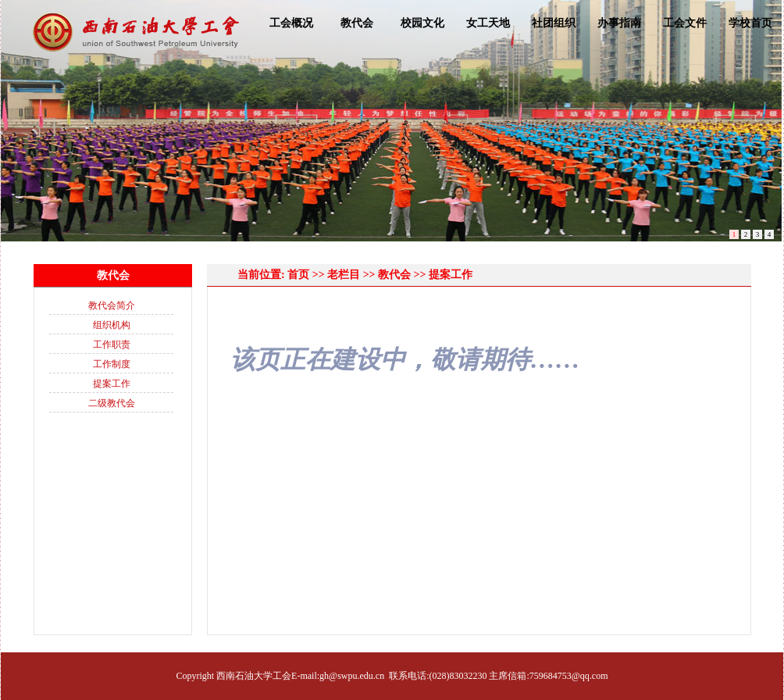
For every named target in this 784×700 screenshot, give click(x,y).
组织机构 (112, 325)
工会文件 (685, 23)
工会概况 (291, 23)
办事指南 (619, 23)
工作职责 (112, 345)
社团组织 (554, 23)
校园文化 (422, 23)
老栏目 (344, 275)
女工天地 (488, 23)
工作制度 (112, 364)
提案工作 (112, 384)
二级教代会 (112, 403)
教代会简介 (112, 305)
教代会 (357, 23)
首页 (298, 275)
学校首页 (750, 23)
